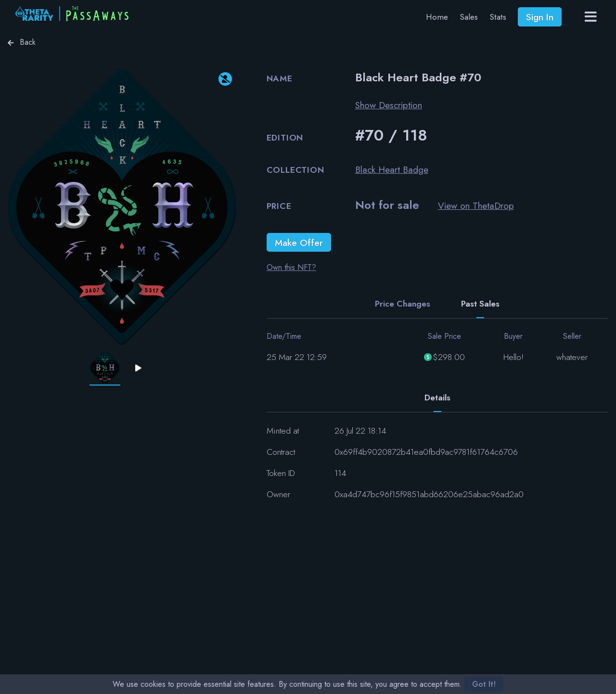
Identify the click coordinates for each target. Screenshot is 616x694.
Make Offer (299, 243)
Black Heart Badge (392, 169)
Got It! (484, 684)
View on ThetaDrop (476, 206)
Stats (498, 17)
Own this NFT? (291, 267)
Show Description (389, 105)
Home (437, 17)
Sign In (540, 17)
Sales (469, 17)
